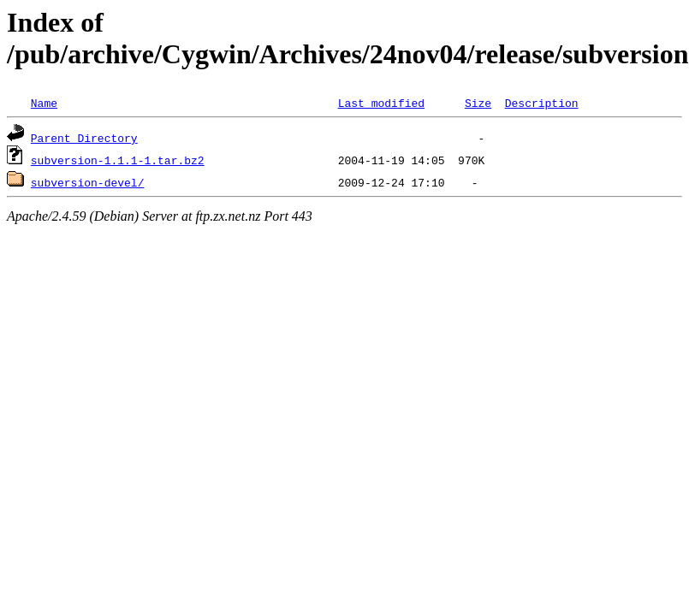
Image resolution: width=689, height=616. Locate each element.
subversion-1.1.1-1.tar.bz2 (118, 160)
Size (478, 103)
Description (542, 103)
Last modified (381, 103)
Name (44, 103)
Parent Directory (84, 138)
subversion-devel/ (88, 182)
